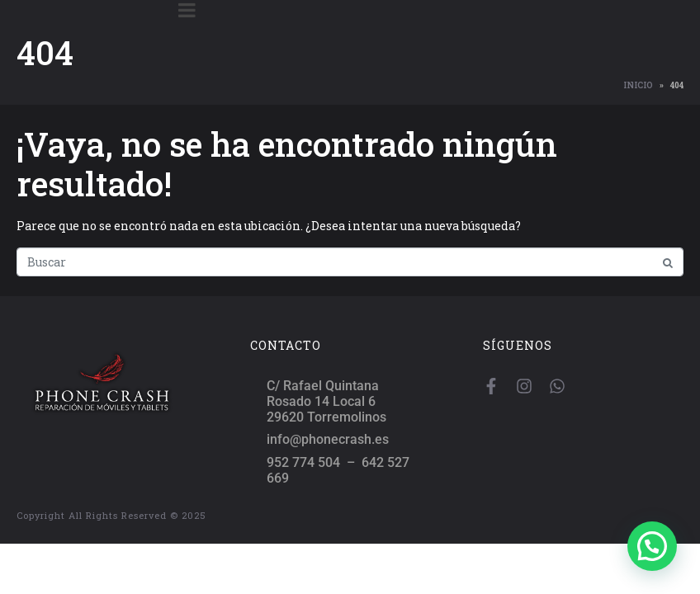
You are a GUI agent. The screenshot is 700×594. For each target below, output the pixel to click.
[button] (652, 546)
